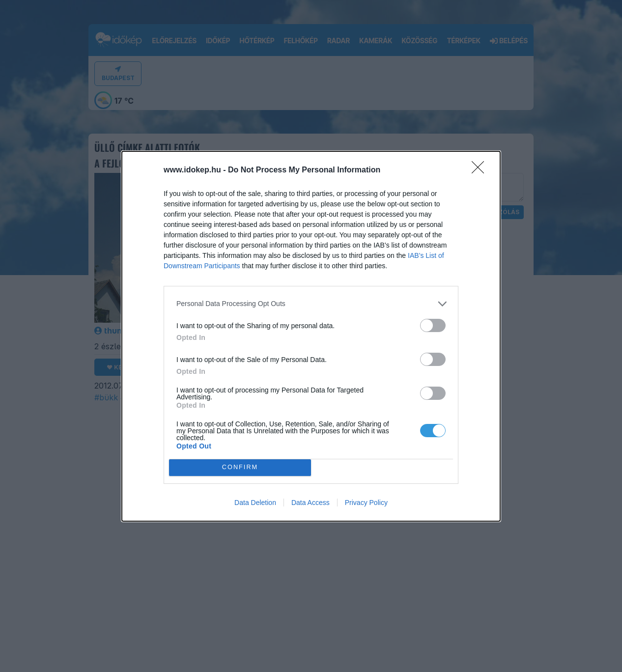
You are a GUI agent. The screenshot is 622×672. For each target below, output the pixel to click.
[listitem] (311, 304)
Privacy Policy (366, 503)
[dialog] (311, 336)
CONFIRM (240, 467)
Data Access (311, 503)
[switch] (433, 325)
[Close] (481, 170)
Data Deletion (255, 503)
